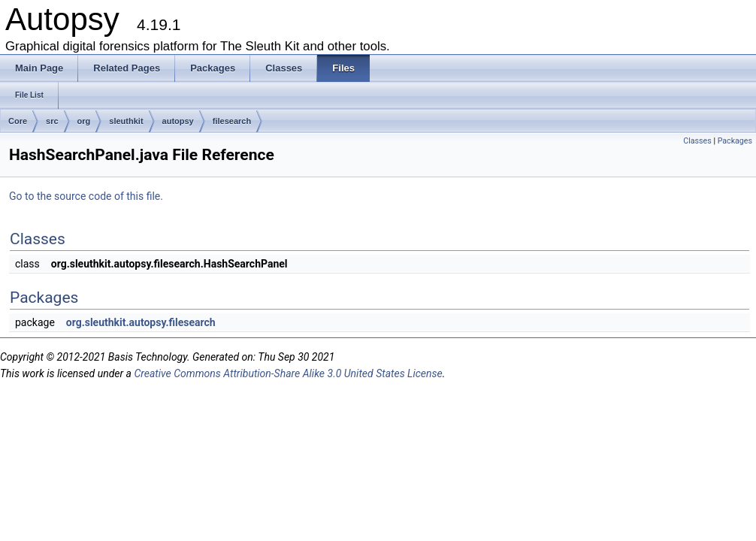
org (84, 121)
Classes (697, 141)
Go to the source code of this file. (86, 196)
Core (18, 121)
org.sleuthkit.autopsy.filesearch (141, 322)
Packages (735, 141)
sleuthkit (126, 121)
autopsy (178, 121)
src (52, 121)
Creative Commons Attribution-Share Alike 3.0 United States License (288, 373)
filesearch (232, 121)
